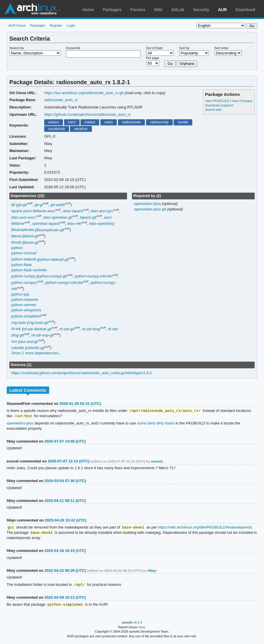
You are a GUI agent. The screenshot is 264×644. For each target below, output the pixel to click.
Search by (17, 48)
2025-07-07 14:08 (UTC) (65, 442)
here (142, 629)
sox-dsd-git (29, 342)
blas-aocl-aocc (23, 217)
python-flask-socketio (29, 270)
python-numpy (23, 276)
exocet (156, 462)
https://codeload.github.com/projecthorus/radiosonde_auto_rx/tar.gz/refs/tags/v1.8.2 (81, 373)
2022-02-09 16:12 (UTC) (65, 599)
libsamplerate (22, 230)
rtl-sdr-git (67, 329)
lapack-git (88, 217)
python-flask (21, 265)
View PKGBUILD (218, 101)
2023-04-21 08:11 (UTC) (65, 501)
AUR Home (17, 25)
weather (81, 129)
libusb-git (31, 242)
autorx (54, 122)
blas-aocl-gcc (102, 211)
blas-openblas (101, 223)
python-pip (20, 294)
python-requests (25, 299)
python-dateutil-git (54, 259)
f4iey (152, 572)
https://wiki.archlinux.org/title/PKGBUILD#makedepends (205, 528)
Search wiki (213, 110)
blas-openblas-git (58, 217)
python (17, 248)
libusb (16, 242)
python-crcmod (24, 253)
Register (56, 25)
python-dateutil (24, 259)
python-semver (24, 305)
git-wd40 (58, 205)
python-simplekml (26, 316)
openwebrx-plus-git (150, 209)
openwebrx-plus (148, 204)
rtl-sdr (16, 329)
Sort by (184, 48)
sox (14, 342)
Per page (153, 58)
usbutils (18, 348)
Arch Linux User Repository (32, 9)
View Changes (242, 101)
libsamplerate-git (50, 230)
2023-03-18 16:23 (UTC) (65, 552)
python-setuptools (26, 310)
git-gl (39, 205)
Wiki (158, 10)
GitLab (178, 10)
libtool (16, 236)
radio (109, 122)
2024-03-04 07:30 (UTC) (65, 481)
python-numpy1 (24, 283)
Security (201, 10)
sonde (183, 122)
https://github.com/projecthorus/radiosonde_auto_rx (88, 114)
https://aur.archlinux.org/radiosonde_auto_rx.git (84, 93)
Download (245, 10)
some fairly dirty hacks (156, 424)
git (13, 205)
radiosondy (160, 122)
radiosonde (131, 122)
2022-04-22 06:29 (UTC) (65, 572)
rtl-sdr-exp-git (42, 335)
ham (72, 122)
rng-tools (19, 323)
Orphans (187, 64)
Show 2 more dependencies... (36, 353)
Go (170, 64)
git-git (22, 205)
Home (88, 10)
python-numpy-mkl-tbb (64, 283)
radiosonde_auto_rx (61, 100)
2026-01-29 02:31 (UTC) (80, 404)
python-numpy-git (52, 276)
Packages (112, 10)
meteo (90, 122)
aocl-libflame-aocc (40, 211)
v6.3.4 (138, 624)
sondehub (57, 129)
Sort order (222, 48)
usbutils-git (35, 348)
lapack (17, 211)
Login (71, 25)
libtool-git (31, 236)
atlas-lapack (73, 211)
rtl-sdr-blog (91, 329)
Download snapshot (219, 105)
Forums (138, 10)
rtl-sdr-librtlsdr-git (38, 329)
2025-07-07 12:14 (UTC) (68, 462)
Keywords (73, 48)
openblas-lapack (46, 223)
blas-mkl (74, 223)
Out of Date (154, 48)
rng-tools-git (38, 323)
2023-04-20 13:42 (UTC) (66, 521)
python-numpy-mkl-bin (93, 276)
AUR (222, 10)
